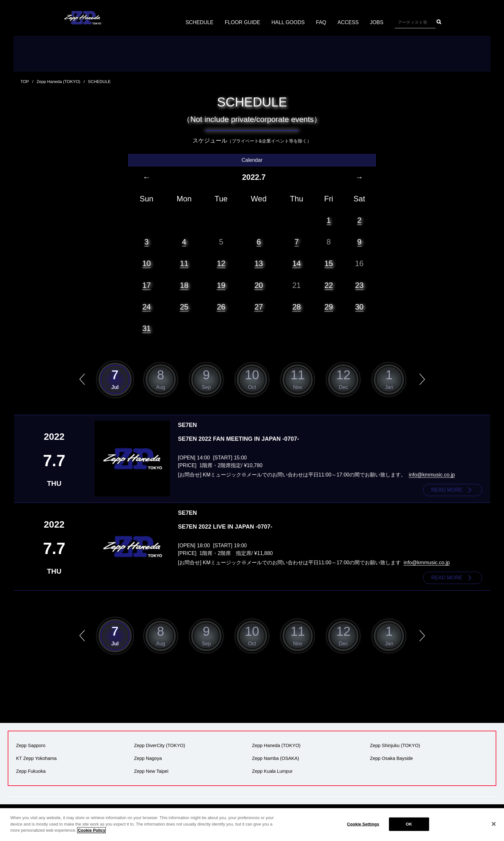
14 (297, 263)
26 (221, 307)
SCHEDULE (199, 22)
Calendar (252, 160)
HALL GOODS (288, 22)
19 (221, 285)
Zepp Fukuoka (31, 771)
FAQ (321, 22)
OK (409, 824)
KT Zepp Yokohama (36, 758)
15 (329, 263)
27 (259, 307)
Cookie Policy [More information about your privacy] (91, 830)
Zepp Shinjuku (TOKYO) (395, 745)
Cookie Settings (363, 824)
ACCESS (348, 22)
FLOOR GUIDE (242, 22)
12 (221, 263)
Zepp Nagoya (148, 758)
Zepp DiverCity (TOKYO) (160, 745)
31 (146, 328)
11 (184, 263)
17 (146, 285)
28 (297, 307)
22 (329, 285)
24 (146, 307)
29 (329, 307)
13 (259, 263)
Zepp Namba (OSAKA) (275, 758)
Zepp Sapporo (31, 745)
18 (184, 285)
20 (259, 285)
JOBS (377, 22)
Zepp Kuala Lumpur (272, 771)
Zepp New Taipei (151, 771)
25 (184, 307)
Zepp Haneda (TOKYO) (59, 82)
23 (360, 285)
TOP (25, 82)
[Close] (494, 824)
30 (360, 307)
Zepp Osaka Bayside (392, 758)
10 (146, 263)
